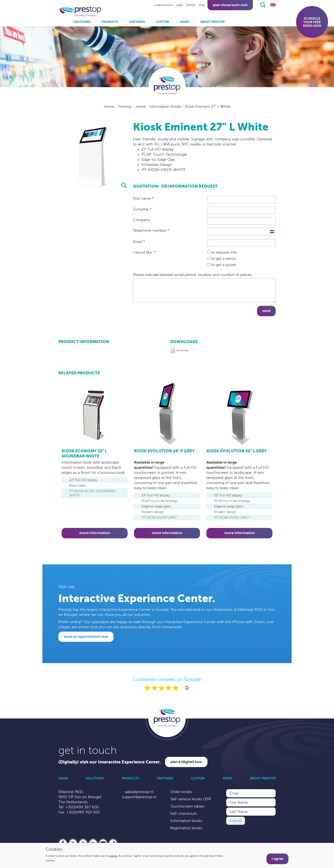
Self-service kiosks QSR (191, 799)
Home (110, 106)
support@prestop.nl (139, 797)
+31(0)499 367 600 (82, 807)
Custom (163, 22)
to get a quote (222, 265)
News (185, 22)
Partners (137, 22)
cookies (113, 856)
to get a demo (222, 259)
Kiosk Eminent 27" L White (208, 106)
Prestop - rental (132, 106)
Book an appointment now (86, 637)
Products (110, 22)
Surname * (142, 209)
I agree (277, 859)
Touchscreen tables (187, 806)
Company (141, 220)
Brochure (183, 351)
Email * (139, 242)
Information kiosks (186, 821)
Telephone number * (151, 230)
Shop (202, 5)
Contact (191, 5)
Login (180, 5)
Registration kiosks (186, 828)
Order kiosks (181, 792)
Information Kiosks (166, 106)
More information (95, 533)
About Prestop (212, 22)
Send (266, 311)
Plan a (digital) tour (186, 762)
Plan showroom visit (230, 5)
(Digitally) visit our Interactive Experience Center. (110, 762)
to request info (222, 252)
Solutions (82, 22)
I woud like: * (144, 252)
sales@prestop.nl (139, 792)
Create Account (164, 5)
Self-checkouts (184, 813)
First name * (143, 198)
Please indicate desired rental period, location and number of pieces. (193, 275)
